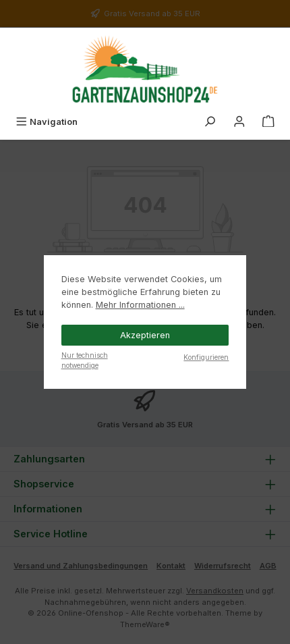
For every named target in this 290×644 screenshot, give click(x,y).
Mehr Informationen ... (140, 305)
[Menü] (47, 122)
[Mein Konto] (239, 122)
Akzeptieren (145, 335)
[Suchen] (210, 122)
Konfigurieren (206, 357)
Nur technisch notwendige (85, 360)
